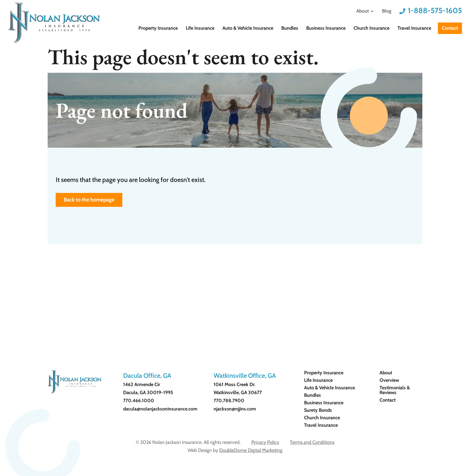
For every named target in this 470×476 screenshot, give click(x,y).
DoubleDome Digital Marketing (251, 450)
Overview (389, 380)
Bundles (299, 28)
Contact (450, 28)
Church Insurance (376, 28)
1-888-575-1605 (435, 10)
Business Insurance (333, 28)
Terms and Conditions (312, 442)
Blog (387, 11)
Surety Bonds (318, 410)
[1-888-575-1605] (402, 11)
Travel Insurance (416, 28)
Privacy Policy (265, 442)
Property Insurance (175, 28)
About (365, 11)
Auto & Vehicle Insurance (260, 28)
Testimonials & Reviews (395, 390)
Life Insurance (215, 28)
